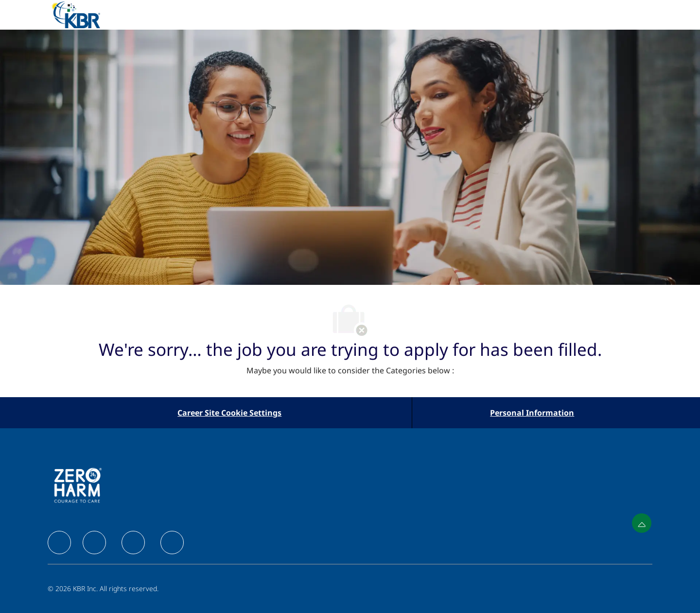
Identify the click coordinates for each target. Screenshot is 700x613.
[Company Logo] (87, 15)
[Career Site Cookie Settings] (229, 413)
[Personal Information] (532, 413)
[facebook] (59, 543)
